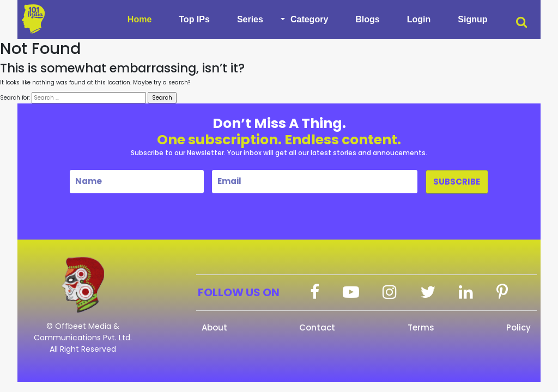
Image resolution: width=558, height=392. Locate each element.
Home (139, 19)
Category (309, 19)
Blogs (367, 19)
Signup (472, 19)
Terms (421, 327)
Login (419, 19)
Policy (518, 327)
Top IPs (194, 19)
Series (250, 19)
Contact (317, 327)
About (214, 327)
